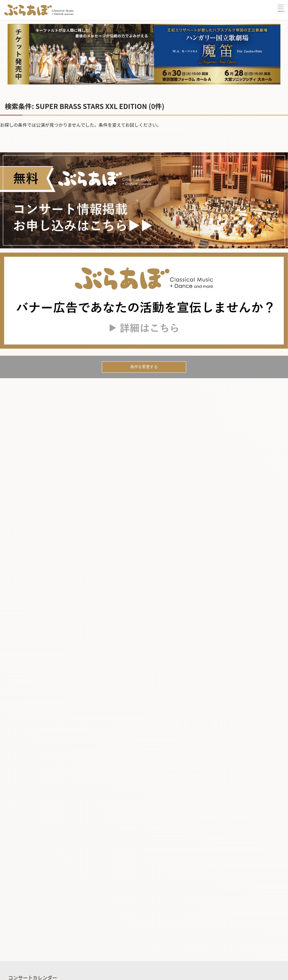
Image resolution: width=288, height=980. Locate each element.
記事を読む (21, 973)
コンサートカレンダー (33, 961)
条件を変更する (144, 367)
